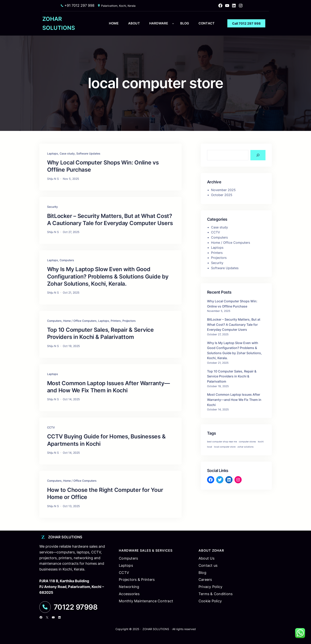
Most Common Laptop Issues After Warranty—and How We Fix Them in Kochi (109, 387)
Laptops (53, 153)
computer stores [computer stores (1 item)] (247, 442)
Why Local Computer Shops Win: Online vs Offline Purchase (103, 166)
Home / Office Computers (80, 321)
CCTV (51, 427)
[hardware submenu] (173, 23)
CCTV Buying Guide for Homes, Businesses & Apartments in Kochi (106, 440)
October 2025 (222, 195)
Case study (67, 153)
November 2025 (223, 190)
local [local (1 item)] (210, 447)
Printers (116, 321)
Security (52, 207)
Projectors (129, 321)
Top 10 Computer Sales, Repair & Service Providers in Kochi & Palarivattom (100, 333)
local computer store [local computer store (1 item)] (225, 447)
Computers (67, 260)
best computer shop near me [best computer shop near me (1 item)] (222, 442)
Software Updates (88, 153)
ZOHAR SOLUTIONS (65, 537)
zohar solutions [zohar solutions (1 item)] (246, 447)
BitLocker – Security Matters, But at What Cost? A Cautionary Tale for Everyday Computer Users (110, 220)
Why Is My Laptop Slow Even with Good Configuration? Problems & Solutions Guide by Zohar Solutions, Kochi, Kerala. (108, 276)
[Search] (258, 155)
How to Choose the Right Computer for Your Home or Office (105, 493)
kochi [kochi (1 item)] (261, 442)
